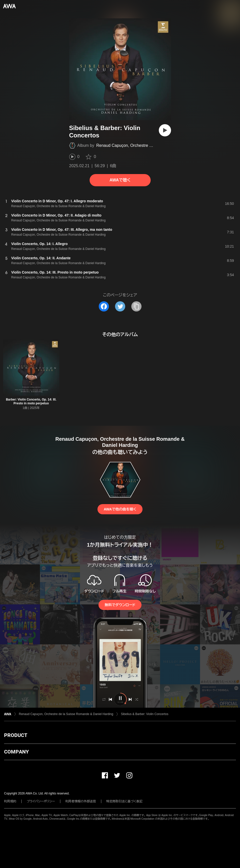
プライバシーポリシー (41, 801)
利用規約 (10, 801)
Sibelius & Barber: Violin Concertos (145, 714)
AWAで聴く (120, 180)
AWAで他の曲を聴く (120, 509)
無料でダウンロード (120, 605)
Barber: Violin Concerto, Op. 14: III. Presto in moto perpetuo (31, 401)
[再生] (165, 130)
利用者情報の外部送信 (81, 801)
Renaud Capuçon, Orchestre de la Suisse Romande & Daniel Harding (66, 714)
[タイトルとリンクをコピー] (136, 306)
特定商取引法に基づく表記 (124, 801)
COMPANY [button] (16, 752)
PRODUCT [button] (16, 735)
